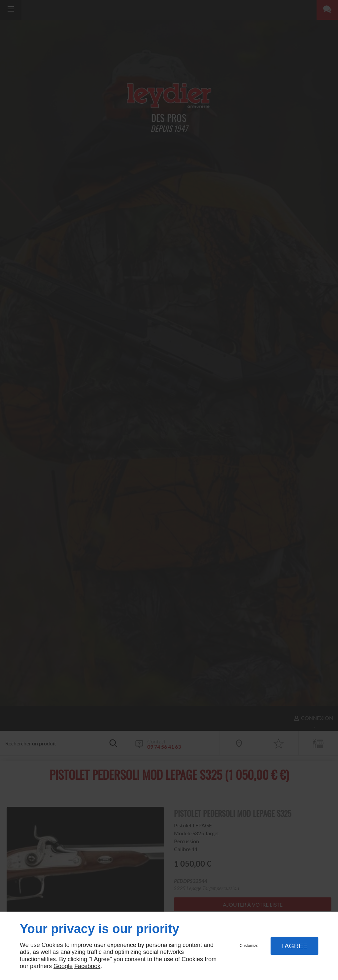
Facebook (87, 966)
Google (63, 966)
